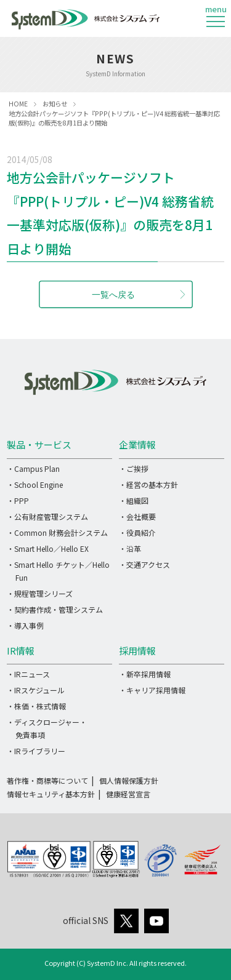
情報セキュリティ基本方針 (51, 794)
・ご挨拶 (134, 468)
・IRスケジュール (36, 690)
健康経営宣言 (128, 794)
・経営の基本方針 (148, 484)
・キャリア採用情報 (152, 690)
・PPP (18, 500)
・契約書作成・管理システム (55, 609)
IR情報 (21, 651)
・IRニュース (28, 674)
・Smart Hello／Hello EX (48, 548)
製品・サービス (39, 444)
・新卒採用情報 (145, 674)
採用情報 (137, 651)
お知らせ (55, 104)
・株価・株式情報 (36, 706)
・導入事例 (25, 625)
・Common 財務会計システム (57, 532)
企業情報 (137, 444)
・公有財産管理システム (47, 516)
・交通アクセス (144, 564)
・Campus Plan (33, 468)
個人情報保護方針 (129, 780)
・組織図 (134, 500)
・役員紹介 (137, 532)
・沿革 (130, 548)
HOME (18, 104)
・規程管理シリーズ (40, 593)
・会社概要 (137, 516)
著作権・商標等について (47, 780)
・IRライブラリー (36, 751)
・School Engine (35, 484)
